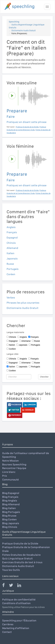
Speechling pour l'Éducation (19, 620)
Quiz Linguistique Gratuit (17, 558)
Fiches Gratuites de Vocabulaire (21, 555)
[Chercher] (19, 377)
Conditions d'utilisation (16, 603)
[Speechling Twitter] (13, 586)
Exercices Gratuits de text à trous (22, 562)
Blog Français (10, 497)
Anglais (11, 227)
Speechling (14, 22)
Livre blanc (9, 472)
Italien (10, 253)
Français (12, 232)
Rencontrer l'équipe (14, 468)
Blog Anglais (10, 500)
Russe (10, 264)
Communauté (10, 480)
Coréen (11, 274)
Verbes (11, 298)
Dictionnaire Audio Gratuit (24, 31)
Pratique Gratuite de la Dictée (20, 543)
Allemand (12, 248)
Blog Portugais (11, 512)
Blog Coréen (9, 519)
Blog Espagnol (11, 493)
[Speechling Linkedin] (21, 586)
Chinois (11, 243)
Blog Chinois (10, 527)
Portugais (13, 269)
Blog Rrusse (9, 516)
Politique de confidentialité (19, 599)
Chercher (44, 377)
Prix (5, 476)
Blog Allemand (11, 504)
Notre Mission (10, 461)
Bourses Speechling (14, 464)
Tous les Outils (11, 570)
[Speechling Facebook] (5, 586)
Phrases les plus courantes (23, 303)
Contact (7, 632)
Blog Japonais (11, 523)
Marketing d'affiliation (16, 628)
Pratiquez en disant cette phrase (27, 122)
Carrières (8, 624)
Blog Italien (9, 508)
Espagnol (12, 238)
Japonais (12, 258)
